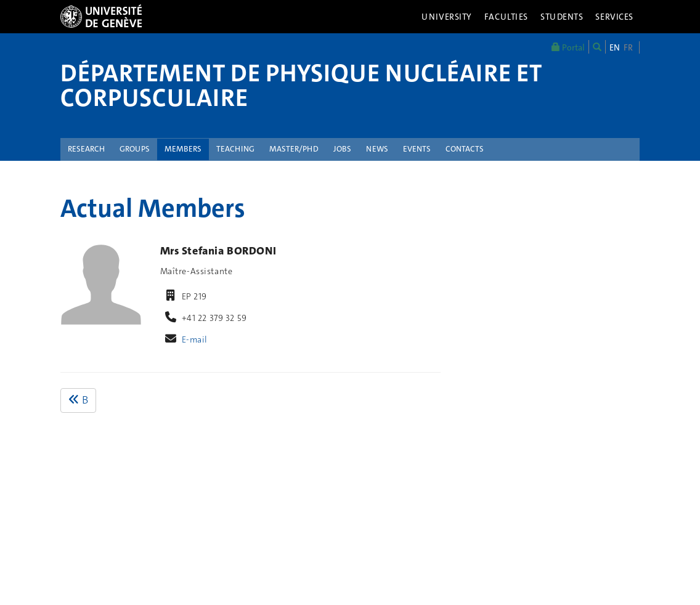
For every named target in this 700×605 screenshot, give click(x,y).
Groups (135, 149)
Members (183, 149)
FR (628, 47)
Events (417, 149)
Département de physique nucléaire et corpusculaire (301, 86)
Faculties (506, 17)
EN (615, 47)
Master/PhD (294, 149)
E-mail (195, 339)
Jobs (342, 149)
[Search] (597, 47)
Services (614, 17)
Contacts (465, 149)
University (447, 17)
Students (562, 17)
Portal (568, 47)
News (377, 149)
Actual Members (153, 208)
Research (86, 149)
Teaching (235, 149)
